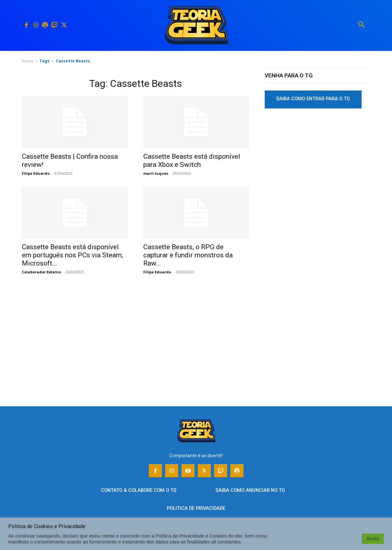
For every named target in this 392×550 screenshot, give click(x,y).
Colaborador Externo (41, 272)
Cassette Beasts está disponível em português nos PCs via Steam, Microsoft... (72, 255)
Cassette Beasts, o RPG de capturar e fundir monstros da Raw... (188, 255)
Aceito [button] (373, 539)
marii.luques (156, 173)
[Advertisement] (318, 163)
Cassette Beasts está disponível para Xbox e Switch (192, 161)
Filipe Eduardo (36, 173)
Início (28, 61)
